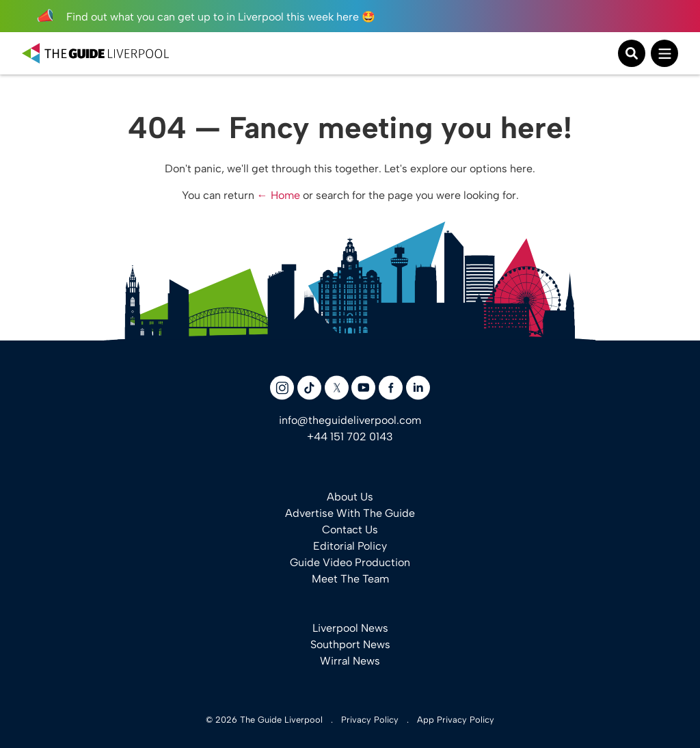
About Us (350, 497)
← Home (279, 195)
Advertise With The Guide (350, 513)
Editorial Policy (350, 546)
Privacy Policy (370, 720)
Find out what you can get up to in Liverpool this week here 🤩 (205, 17)
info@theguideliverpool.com (350, 420)
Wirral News (350, 661)
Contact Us (350, 530)
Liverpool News (350, 628)
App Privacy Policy (456, 720)
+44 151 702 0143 (350, 437)
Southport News (350, 644)
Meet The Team (350, 579)
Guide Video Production (350, 562)
